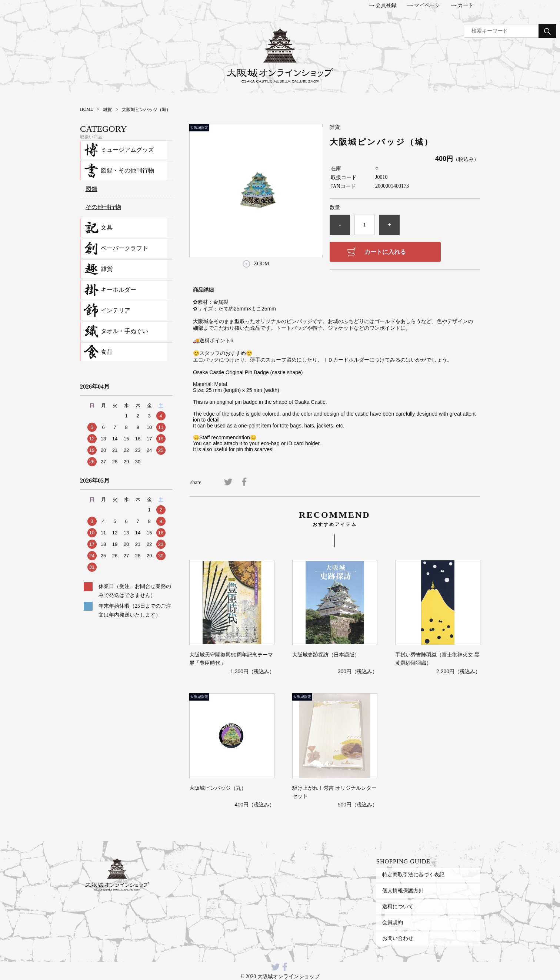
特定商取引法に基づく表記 (413, 875)
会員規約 (393, 922)
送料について (398, 906)
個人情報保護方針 (403, 890)
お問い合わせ (398, 938)
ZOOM (261, 264)
